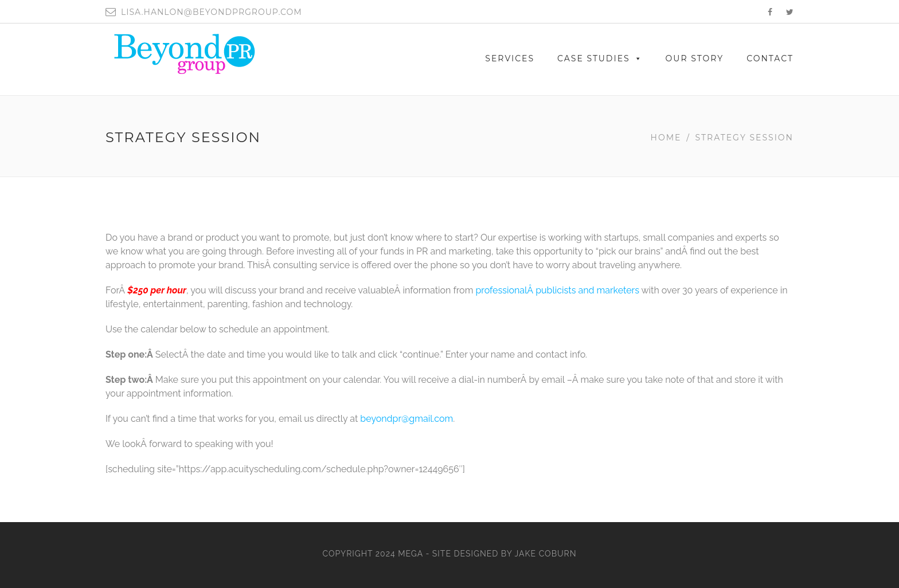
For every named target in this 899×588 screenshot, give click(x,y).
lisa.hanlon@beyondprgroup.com (212, 12)
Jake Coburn (546, 554)
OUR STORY (695, 58)
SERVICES (510, 58)
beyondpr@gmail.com (406, 419)
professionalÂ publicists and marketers (557, 290)
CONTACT (770, 58)
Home (666, 138)
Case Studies (600, 58)
